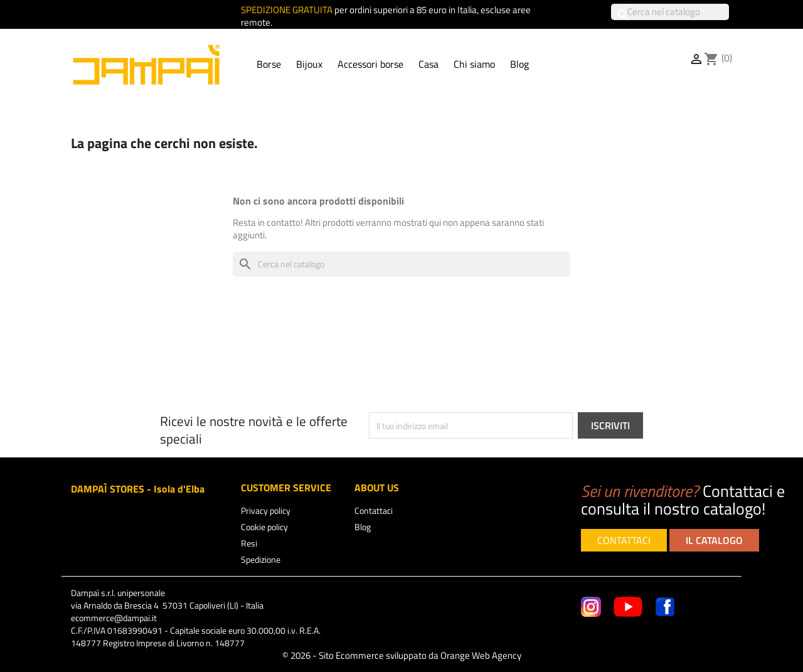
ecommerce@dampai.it (114, 618)
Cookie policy (264, 527)
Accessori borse (370, 64)
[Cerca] (670, 12)
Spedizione (261, 559)
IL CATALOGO (714, 540)
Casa (428, 64)
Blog (519, 64)
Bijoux (309, 64)
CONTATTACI (624, 540)
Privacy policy (266, 510)
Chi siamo (474, 64)
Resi (249, 543)
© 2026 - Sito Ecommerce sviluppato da (402, 655)
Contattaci (374, 510)
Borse (269, 64)
